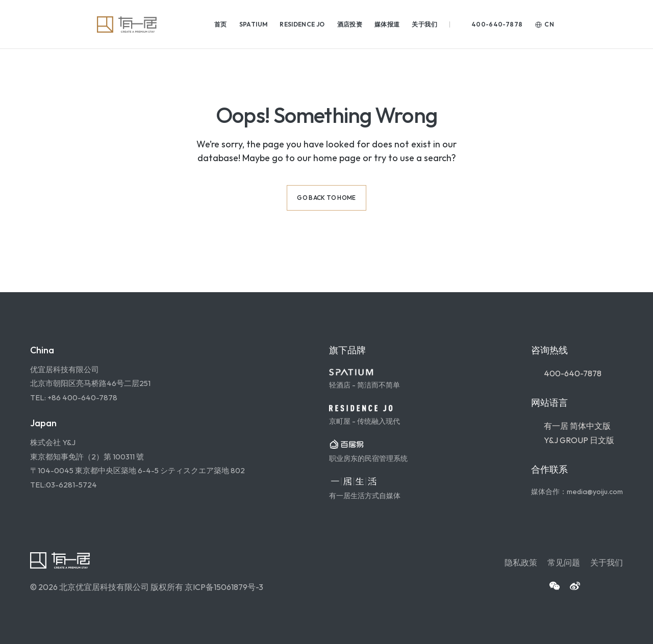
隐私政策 (521, 562)
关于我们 (607, 562)
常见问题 (564, 562)
